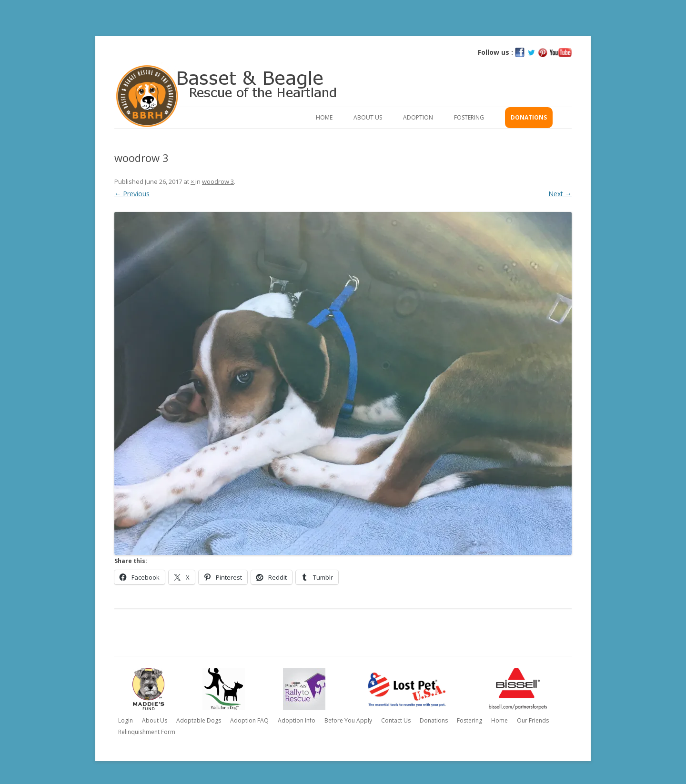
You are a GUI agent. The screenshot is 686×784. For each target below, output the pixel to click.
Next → (560, 194)
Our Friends (533, 720)
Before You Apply (348, 720)
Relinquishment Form (147, 732)
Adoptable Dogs (199, 720)
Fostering (469, 117)
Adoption (418, 117)
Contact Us (396, 720)
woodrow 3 (218, 181)
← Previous (132, 194)
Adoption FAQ (249, 720)
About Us (368, 117)
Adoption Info (297, 720)
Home (324, 117)
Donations (529, 117)
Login (126, 720)
